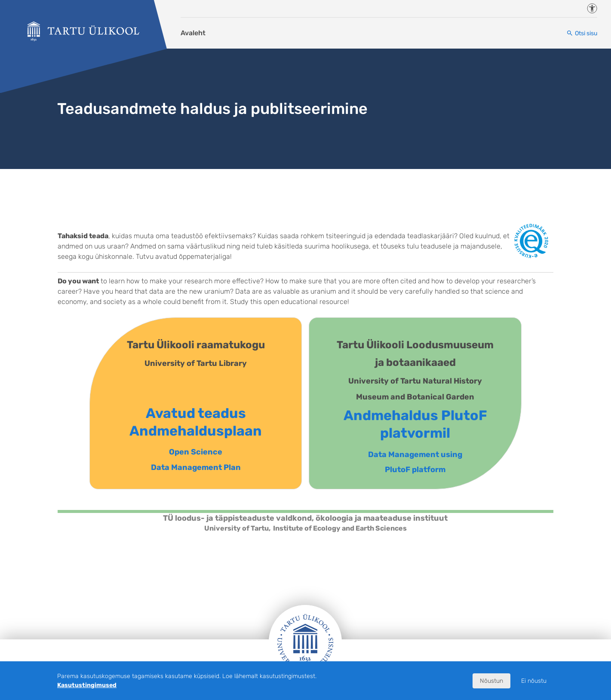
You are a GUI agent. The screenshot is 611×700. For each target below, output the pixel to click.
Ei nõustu (534, 681)
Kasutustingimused (87, 685)
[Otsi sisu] (582, 33)
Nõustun (491, 681)
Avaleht (193, 33)
